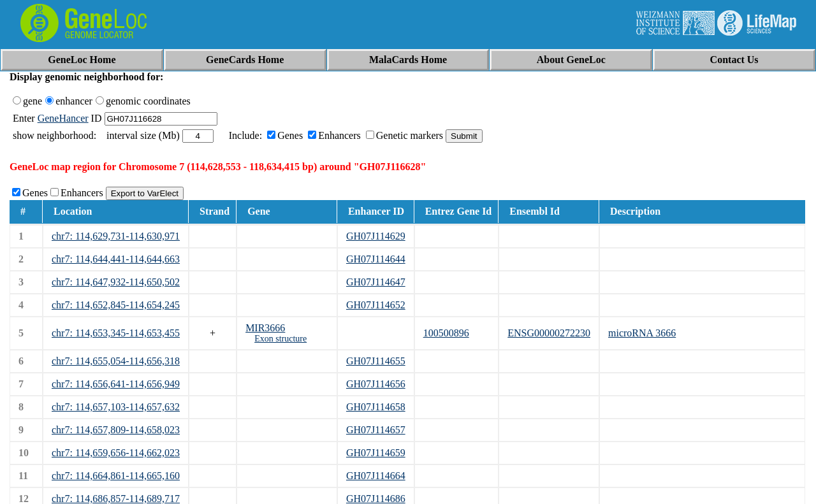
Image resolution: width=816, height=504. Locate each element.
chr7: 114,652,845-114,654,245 (116, 305)
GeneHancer (63, 118)
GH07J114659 (376, 453)
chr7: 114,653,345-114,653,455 (116, 333)
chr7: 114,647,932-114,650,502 (116, 282)
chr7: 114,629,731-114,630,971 (116, 236)
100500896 (446, 333)
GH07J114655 (376, 361)
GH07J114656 (376, 384)
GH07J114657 (376, 430)
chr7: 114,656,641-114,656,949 (116, 384)
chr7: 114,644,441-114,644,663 (116, 259)
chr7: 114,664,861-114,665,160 (116, 476)
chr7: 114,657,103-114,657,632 (116, 407)
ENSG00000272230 (549, 333)
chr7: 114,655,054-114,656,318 (116, 361)
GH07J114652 (376, 305)
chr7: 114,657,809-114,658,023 (116, 430)
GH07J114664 (376, 476)
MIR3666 (265, 328)
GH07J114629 (376, 236)
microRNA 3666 (642, 333)
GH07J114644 (376, 259)
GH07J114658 (376, 407)
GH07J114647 (376, 282)
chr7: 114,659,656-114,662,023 (116, 453)
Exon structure (280, 339)
